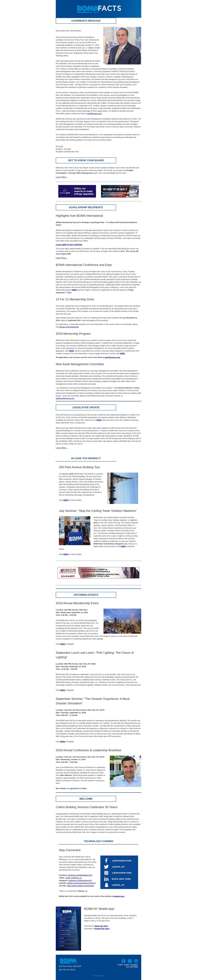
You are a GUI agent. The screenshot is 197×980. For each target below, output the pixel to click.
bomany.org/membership (69, 327)
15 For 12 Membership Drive (75, 299)
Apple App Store (101, 926)
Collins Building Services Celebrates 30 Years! (87, 807)
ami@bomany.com (95, 114)
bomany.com (119, 896)
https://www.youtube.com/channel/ (81, 886)
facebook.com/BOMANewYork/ (80, 875)
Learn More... (62, 177)
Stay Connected (70, 850)
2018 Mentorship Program (73, 334)
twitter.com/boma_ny (74, 878)
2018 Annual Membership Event (77, 603)
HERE (66, 554)
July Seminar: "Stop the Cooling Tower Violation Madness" (98, 511)
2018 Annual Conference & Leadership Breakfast (88, 750)
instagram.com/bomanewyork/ (80, 880)
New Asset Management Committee (80, 364)
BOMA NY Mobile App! (99, 909)
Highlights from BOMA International (79, 216)
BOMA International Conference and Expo (84, 265)
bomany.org (98, 976)
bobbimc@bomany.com (65, 398)
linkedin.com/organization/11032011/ (81, 883)
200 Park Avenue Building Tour (79, 467)
